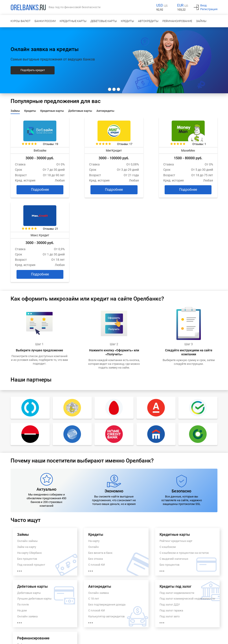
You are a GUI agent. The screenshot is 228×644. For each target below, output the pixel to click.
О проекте (15, 625)
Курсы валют (21, 21)
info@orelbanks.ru (209, 616)
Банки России (45, 21)
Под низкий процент (31, 477)
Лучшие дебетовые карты (34, 511)
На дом (22, 523)
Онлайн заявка (27, 529)
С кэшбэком (168, 459)
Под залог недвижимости (177, 505)
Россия (13, 638)
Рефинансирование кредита (36, 557)
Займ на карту (27, 459)
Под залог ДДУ (170, 517)
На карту (94, 453)
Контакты (59, 625)
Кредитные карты (73, 21)
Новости (174, 625)
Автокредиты (148, 21)
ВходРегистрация (209, 7)
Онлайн (94, 459)
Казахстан (40, 638)
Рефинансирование (177, 21)
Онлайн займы (27, 453)
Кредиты (127, 21)
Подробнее (34, 187)
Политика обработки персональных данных (96, 625)
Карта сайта (84, 629)
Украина (26, 638)
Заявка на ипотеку (62, 629)
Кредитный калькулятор (24, 629)
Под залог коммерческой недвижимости (187, 511)
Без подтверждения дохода (107, 517)
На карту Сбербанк (29, 465)
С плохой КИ (97, 477)
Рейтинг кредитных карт (176, 453)
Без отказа (96, 471)
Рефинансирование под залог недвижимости (37, 571)
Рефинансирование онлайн (36, 563)
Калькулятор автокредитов (106, 529)
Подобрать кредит (33, 70)
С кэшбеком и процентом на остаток (184, 465)
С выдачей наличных (174, 471)
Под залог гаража (171, 523)
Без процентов (27, 471)
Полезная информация (197, 625)
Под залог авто (170, 529)
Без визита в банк (100, 465)
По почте (23, 517)
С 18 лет (94, 511)
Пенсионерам (27, 579)
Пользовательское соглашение (146, 625)
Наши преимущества (37, 625)
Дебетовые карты (104, 21)
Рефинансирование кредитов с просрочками (38, 586)
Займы (201, 21)
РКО (45, 629)
